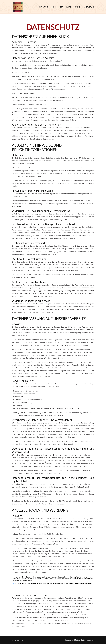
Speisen (54, 7)
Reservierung (89, 7)
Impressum (70, 640)
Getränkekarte (65, 7)
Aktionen (77, 7)
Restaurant (43, 7)
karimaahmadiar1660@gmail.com (25, 623)
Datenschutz (80, 640)
